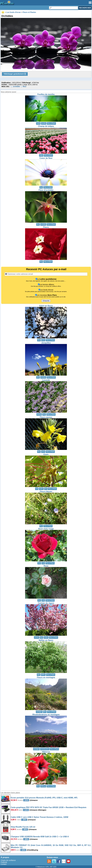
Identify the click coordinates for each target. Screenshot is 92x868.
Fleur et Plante (51, 123)
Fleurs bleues (46, 492)
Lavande (46, 380)
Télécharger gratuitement (15, 74)
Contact (4, 864)
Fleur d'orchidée (46, 190)
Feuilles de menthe (46, 94)
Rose (46, 566)
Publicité (4, 862)
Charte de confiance (8, 860)
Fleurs (46, 227)
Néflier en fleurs (46, 640)
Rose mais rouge (46, 529)
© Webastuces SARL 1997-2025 (46, 867)
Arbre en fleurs (46, 306)
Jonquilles (46, 343)
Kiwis (46, 454)
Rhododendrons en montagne (46, 715)
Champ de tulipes (46, 126)
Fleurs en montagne (46, 677)
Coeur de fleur (46, 158)
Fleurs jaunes (46, 417)
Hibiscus (46, 752)
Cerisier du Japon (46, 603)
